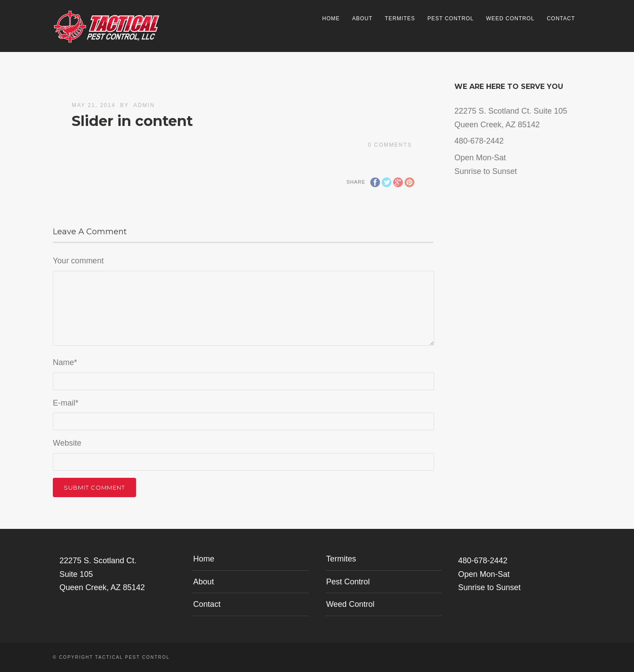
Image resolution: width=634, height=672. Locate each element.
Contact (561, 18)
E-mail (66, 403)
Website (67, 443)
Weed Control (510, 18)
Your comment (78, 261)
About (362, 18)
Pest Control (451, 18)
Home (331, 18)
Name (65, 362)
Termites (400, 18)
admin (144, 105)
